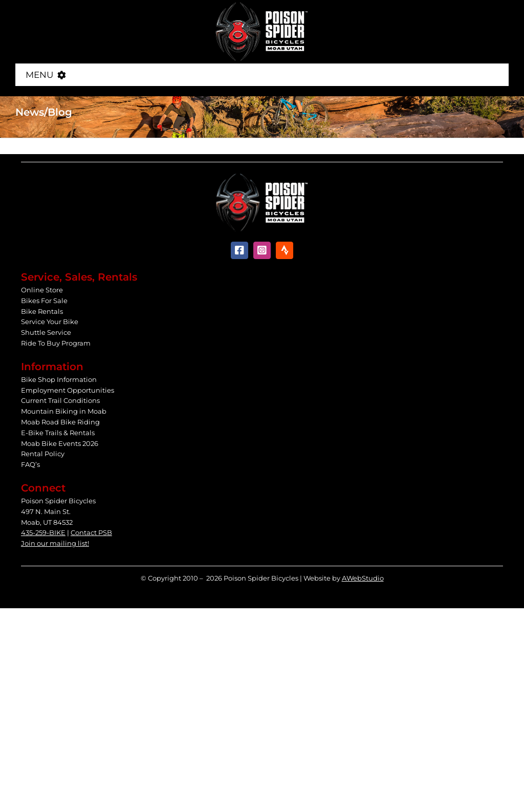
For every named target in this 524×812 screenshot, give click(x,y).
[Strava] (285, 250)
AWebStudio (363, 578)
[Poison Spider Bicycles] (262, 5)
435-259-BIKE (43, 532)
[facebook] (239, 250)
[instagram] (262, 250)
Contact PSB (91, 532)
